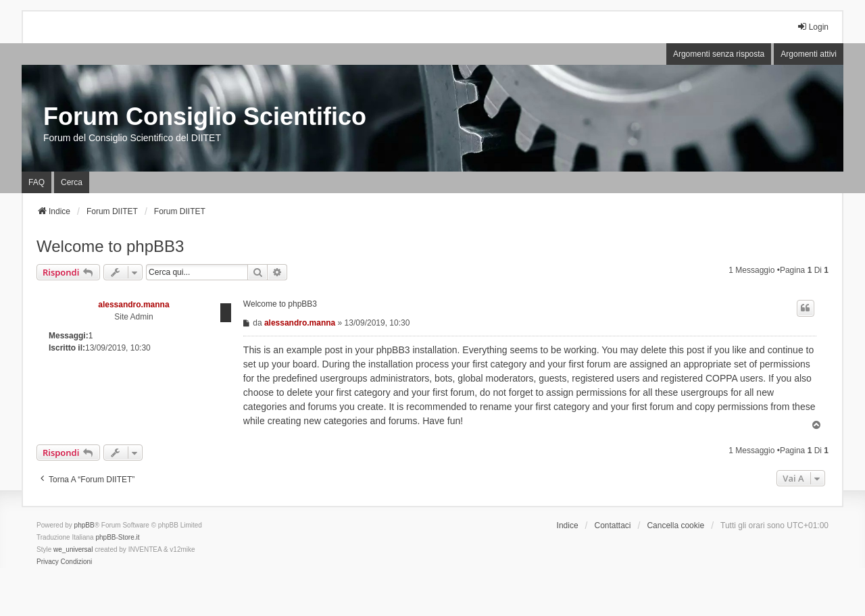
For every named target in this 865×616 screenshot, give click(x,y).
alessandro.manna (133, 305)
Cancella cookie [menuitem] (675, 525)
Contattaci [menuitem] (613, 525)
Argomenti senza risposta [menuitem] (719, 54)
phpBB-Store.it (117, 537)
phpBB (84, 525)
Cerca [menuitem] (72, 182)
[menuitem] (48, 562)
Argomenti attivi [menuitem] (809, 54)
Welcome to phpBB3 (110, 246)
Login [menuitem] (813, 27)
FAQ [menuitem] (36, 182)
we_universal (73, 549)
